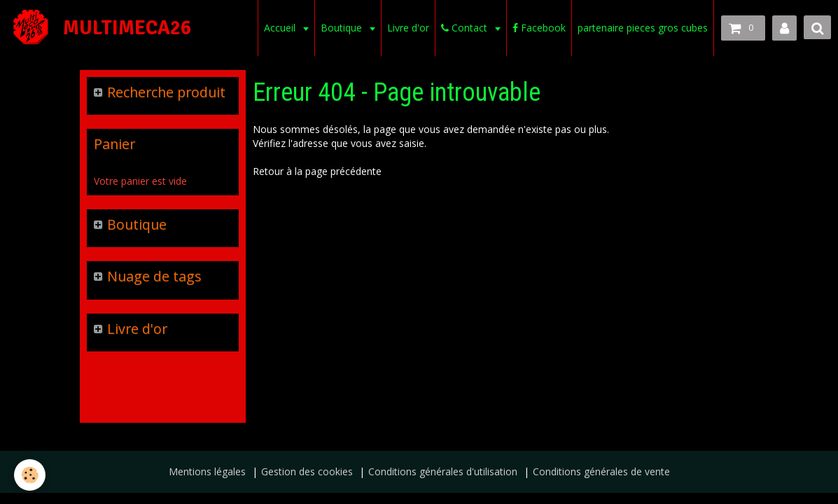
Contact (466, 28)
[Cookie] (30, 475)
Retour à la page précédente (317, 171)
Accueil (281, 28)
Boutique (343, 28)
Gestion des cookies (307, 471)
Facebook (539, 28)
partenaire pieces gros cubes (643, 28)
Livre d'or (408, 28)
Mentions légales (207, 471)
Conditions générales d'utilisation (443, 471)
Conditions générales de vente (601, 471)
